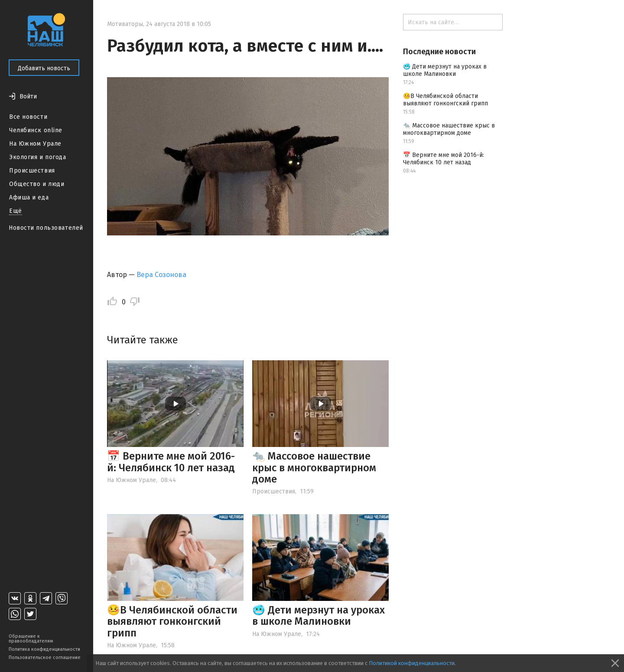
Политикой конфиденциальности (412, 663)
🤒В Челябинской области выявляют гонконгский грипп (172, 621)
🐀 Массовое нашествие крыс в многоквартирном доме (314, 468)
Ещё (16, 211)
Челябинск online (36, 130)
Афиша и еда (29, 197)
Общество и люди (37, 184)
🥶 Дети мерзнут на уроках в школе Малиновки (318, 616)
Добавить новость (44, 68)
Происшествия (32, 171)
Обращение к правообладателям (31, 639)
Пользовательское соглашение (45, 657)
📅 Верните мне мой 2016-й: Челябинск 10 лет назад (171, 462)
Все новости (28, 117)
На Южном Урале (35, 144)
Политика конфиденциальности (44, 649)
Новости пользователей (46, 228)
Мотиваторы (125, 24)
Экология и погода (38, 157)
